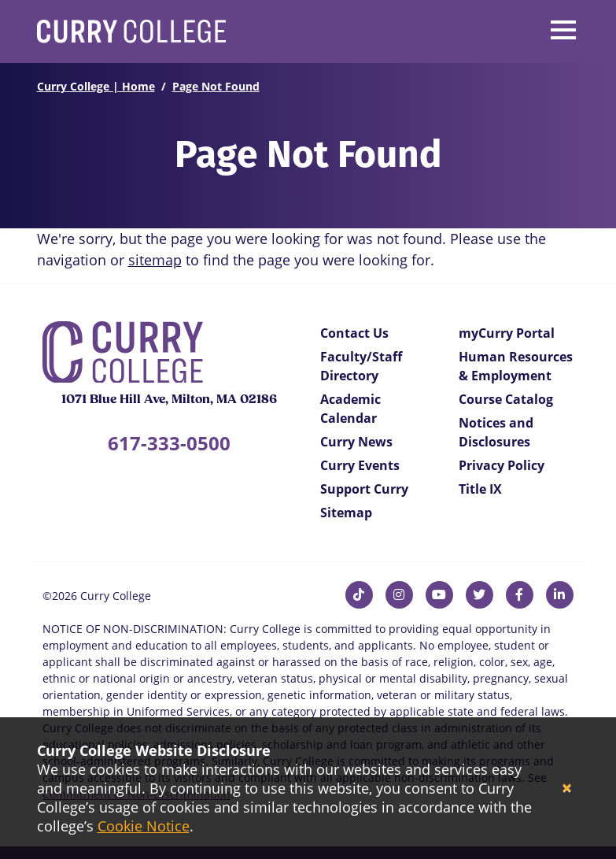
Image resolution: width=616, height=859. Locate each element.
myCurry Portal (507, 333)
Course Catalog (506, 399)
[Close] (567, 789)
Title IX (480, 489)
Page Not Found (216, 86)
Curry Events (360, 465)
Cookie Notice (144, 826)
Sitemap (346, 513)
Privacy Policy (502, 465)
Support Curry (364, 489)
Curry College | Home (96, 86)
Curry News (356, 442)
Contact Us (354, 333)
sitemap (155, 260)
